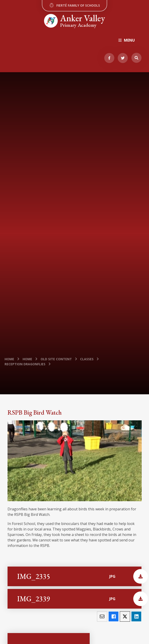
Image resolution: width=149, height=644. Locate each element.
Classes (87, 359)
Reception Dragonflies (25, 364)
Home (9, 359)
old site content (56, 359)
